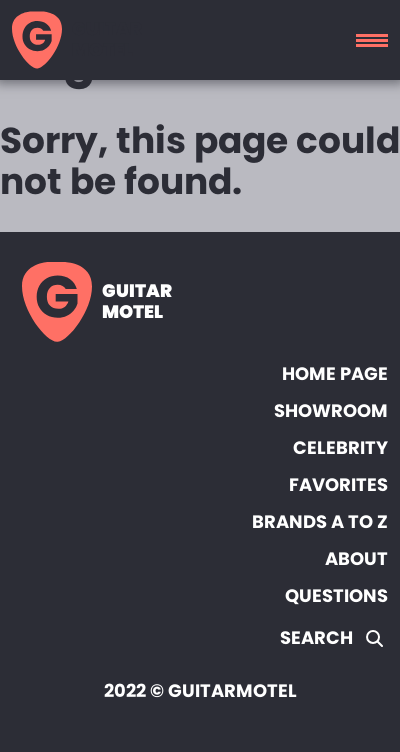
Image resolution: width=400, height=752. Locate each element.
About (356, 558)
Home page (335, 373)
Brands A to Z (320, 521)
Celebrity (340, 447)
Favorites (338, 484)
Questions (336, 595)
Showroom (331, 410)
